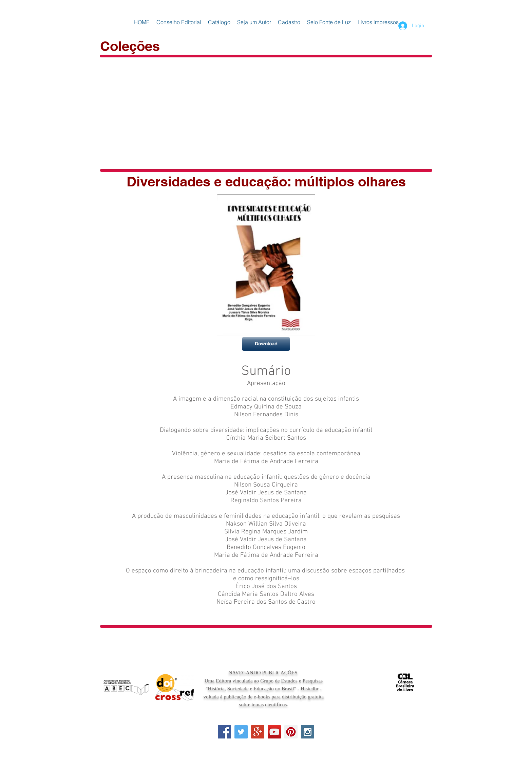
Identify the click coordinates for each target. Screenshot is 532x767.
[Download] (266, 344)
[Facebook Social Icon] (224, 732)
